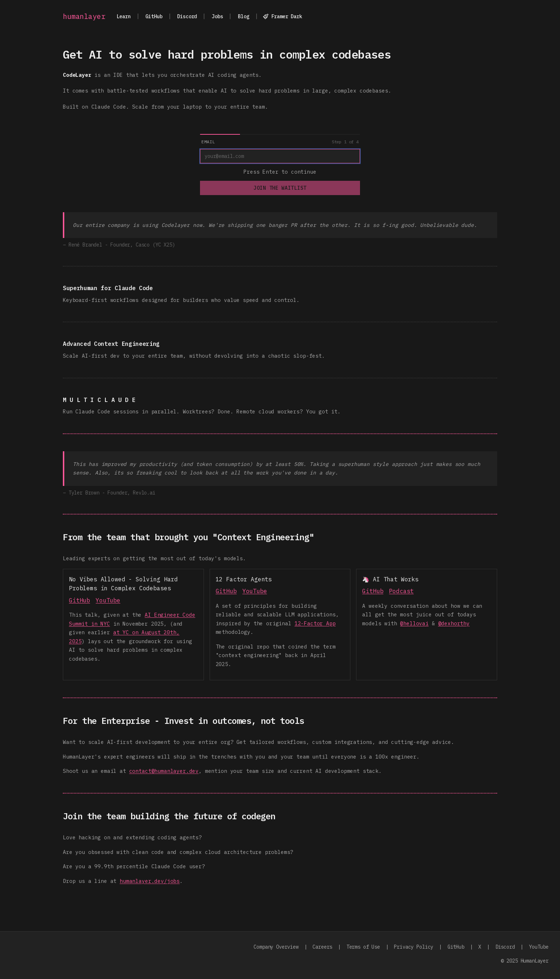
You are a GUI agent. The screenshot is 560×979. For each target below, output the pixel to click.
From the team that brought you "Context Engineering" (188, 537)
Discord (187, 16)
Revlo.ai (144, 493)
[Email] (280, 156)
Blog (243, 16)
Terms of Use (363, 947)
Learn (123, 16)
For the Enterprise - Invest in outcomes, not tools (184, 721)
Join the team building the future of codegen (169, 816)
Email (208, 142)
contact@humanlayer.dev (164, 771)
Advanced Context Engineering (111, 344)
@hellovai (414, 623)
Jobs (217, 16)
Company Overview (276, 947)
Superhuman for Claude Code (108, 288)
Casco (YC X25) (155, 245)
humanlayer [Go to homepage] (84, 16)
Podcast (401, 591)
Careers (322, 947)
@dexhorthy (454, 623)
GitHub (154, 16)
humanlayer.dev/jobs (150, 881)
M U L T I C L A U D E (99, 400)
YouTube (108, 600)
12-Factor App (315, 623)
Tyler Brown (84, 493)
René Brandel (85, 245)
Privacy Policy (414, 947)
